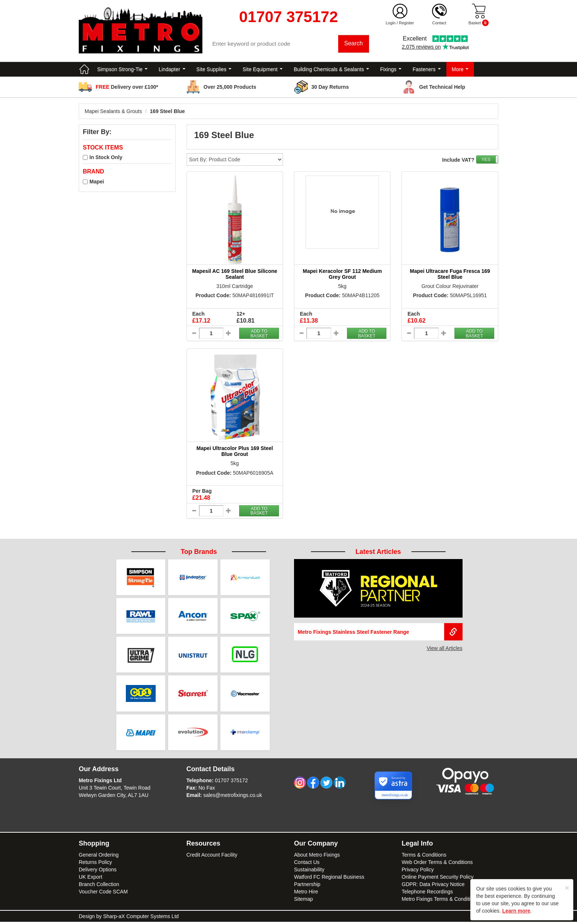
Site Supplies (214, 70)
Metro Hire (306, 894)
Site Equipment (263, 70)
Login (391, 23)
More (460, 70)
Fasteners (426, 70)
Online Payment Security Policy (438, 879)
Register (406, 23)
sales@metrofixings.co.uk (233, 797)
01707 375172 (231, 783)
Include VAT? (458, 161)
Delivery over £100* (127, 88)
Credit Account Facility (212, 857)
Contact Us (307, 864)
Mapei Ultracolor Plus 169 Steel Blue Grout (235, 452)
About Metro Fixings (317, 857)
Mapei (97, 182)
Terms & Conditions (424, 857)
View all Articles (444, 649)
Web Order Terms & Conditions (437, 864)
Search (354, 44)
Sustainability (309, 872)
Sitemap (303, 901)
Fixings (391, 70)
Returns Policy (95, 864)
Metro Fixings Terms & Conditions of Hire (449, 901)
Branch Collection (99, 886)
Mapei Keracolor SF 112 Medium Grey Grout (342, 275)
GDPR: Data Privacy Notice (433, 886)
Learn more (516, 911)
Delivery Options (98, 872)
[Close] (567, 888)
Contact (439, 23)
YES (486, 160)
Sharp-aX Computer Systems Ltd (141, 918)
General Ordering (99, 857)
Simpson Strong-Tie (122, 70)
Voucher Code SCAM (103, 894)
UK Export (91, 879)
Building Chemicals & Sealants (331, 70)
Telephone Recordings (427, 894)
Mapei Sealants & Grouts (113, 112)
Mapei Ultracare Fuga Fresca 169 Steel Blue (450, 275)
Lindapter (172, 70)
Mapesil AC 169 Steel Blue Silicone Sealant (235, 275)
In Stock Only (106, 158)
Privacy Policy (418, 872)
